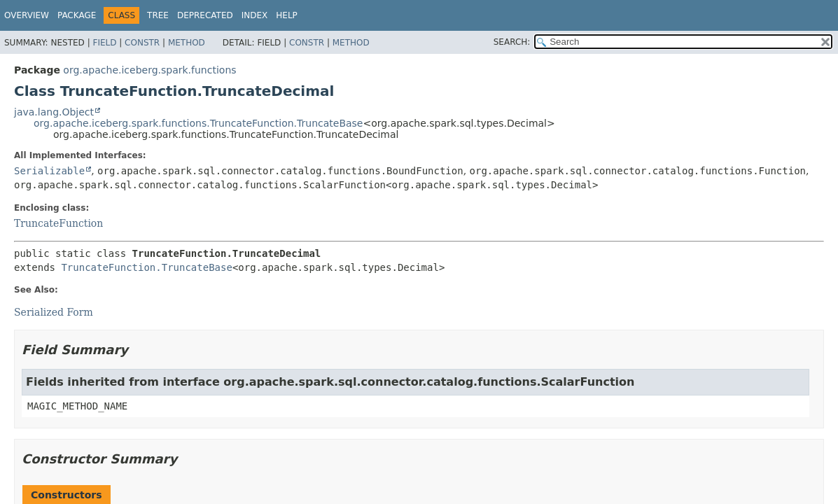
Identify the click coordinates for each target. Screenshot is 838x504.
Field (104, 43)
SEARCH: (512, 42)
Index (255, 15)
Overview (27, 15)
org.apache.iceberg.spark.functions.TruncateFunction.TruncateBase (198, 123)
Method (187, 43)
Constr (142, 43)
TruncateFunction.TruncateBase (146, 267)
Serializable (49, 171)
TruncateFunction (58, 223)
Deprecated (205, 15)
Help (287, 15)
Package (77, 15)
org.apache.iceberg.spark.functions (149, 70)
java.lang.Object (54, 112)
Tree (158, 15)
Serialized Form (54, 312)
